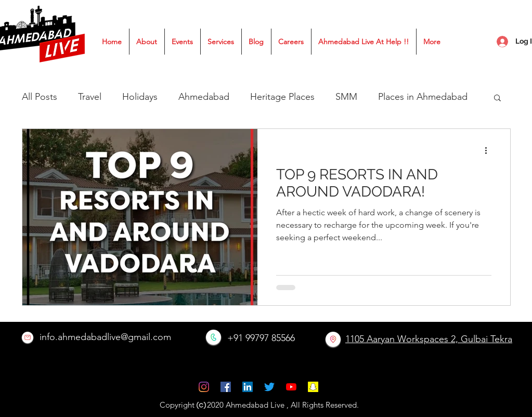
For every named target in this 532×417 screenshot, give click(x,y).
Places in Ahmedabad (423, 97)
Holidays (140, 97)
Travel (90, 97)
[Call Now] (213, 337)
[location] (333, 339)
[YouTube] (291, 387)
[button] (497, 99)
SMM (346, 97)
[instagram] (204, 387)
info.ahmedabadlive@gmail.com (105, 337)
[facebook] (226, 387)
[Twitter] (269, 387)
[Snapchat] (313, 387)
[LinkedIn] (248, 387)
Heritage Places (282, 97)
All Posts (40, 97)
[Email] (28, 337)
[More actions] (490, 150)
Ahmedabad (204, 97)
